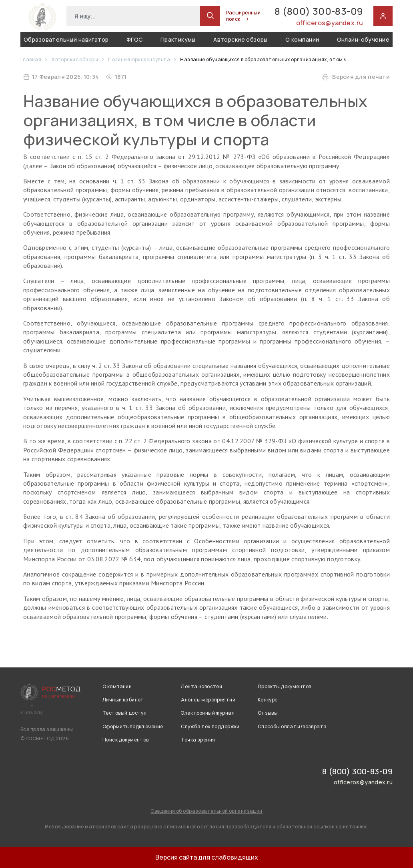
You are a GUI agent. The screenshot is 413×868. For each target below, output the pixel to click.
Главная (31, 59)
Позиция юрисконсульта (139, 59)
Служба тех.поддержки (210, 726)
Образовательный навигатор (66, 39)
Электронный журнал (208, 713)
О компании (302, 39)
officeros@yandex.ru (330, 23)
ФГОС (135, 39)
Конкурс (268, 700)
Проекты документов (285, 686)
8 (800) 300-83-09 (319, 11)
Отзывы (268, 713)
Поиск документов (126, 740)
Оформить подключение (133, 726)
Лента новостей (201, 686)
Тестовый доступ (124, 713)
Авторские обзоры (241, 39)
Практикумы (178, 39)
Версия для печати (356, 77)
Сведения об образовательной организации (206, 811)
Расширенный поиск (244, 16)
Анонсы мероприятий (208, 700)
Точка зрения (198, 740)
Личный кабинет (123, 700)
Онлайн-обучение (363, 39)
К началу (31, 713)
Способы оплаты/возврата (292, 726)
